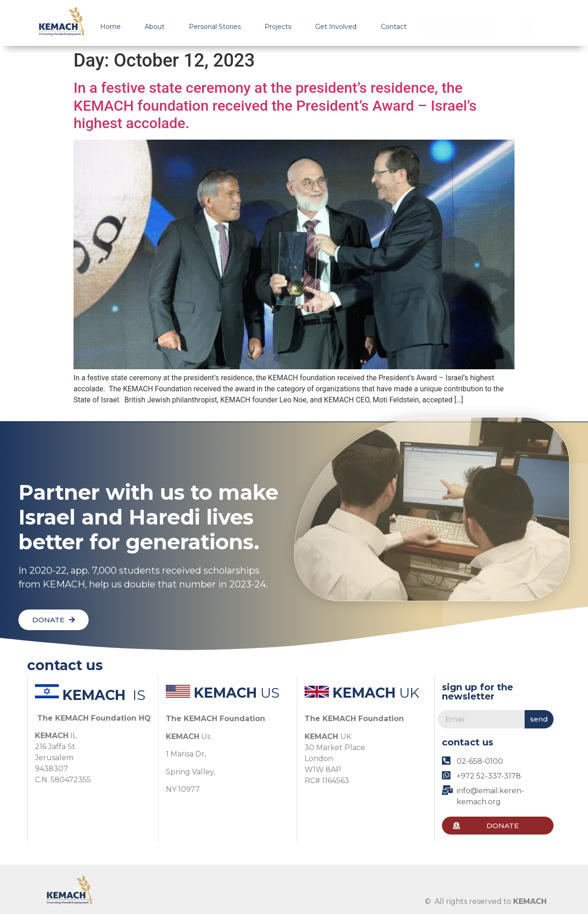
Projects (278, 27)
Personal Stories (215, 27)
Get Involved (336, 27)
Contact (394, 27)
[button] (458, 25)
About (155, 27)
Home (110, 27)
